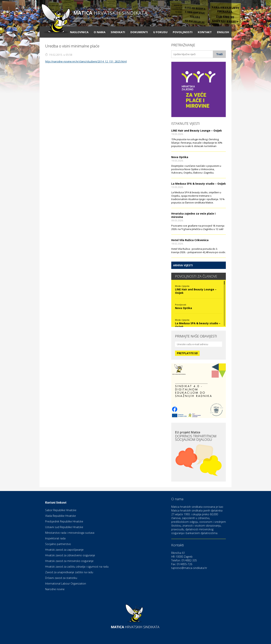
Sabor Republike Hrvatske (61, 510)
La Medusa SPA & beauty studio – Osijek (199, 184)
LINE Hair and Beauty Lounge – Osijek (197, 131)
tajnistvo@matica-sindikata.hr (189, 568)
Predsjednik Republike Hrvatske (64, 521)
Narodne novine (55, 589)
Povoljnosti (183, 32)
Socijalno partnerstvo (58, 544)
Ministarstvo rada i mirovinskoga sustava (70, 533)
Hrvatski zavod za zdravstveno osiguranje (70, 555)
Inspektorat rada (55, 538)
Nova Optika (180, 157)
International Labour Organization (66, 583)
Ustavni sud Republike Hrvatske (64, 527)
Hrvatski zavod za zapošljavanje (64, 550)
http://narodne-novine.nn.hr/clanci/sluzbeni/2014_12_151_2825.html (86, 61)
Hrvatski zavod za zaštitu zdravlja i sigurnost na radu (77, 567)
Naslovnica (79, 32)
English (223, 32)
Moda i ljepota (182, 286)
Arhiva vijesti (183, 265)
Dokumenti (139, 32)
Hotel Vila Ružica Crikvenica (190, 240)
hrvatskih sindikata (110, 15)
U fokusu (160, 32)
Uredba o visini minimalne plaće (72, 46)
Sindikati (118, 32)
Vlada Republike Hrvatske (61, 516)
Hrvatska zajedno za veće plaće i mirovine (193, 215)
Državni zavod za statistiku (61, 578)
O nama (100, 32)
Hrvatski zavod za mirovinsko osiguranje (69, 561)
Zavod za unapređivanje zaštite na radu (69, 572)
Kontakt (205, 32)
